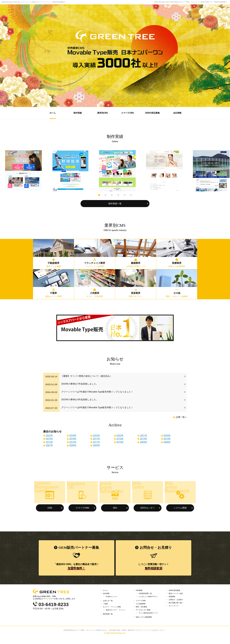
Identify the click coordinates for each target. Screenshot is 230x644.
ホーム (106, 590)
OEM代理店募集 (175, 590)
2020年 (167, 435)
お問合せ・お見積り (177, 602)
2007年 (49, 445)
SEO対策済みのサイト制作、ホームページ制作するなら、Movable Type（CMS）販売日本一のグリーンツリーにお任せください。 (115, 637)
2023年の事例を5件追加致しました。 (80, 400)
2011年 (96, 442)
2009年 (144, 442)
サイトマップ (174, 609)
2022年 (120, 435)
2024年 (73, 435)
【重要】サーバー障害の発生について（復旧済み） (87, 376)
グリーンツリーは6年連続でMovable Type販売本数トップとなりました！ (98, 408)
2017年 (96, 438)
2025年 (49, 435)
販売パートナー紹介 (177, 594)
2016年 (120, 438)
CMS (50, 507)
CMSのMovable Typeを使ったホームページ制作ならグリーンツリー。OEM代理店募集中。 (34, 2)
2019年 (49, 438)
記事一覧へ (181, 417)
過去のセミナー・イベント (116, 614)
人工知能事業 (141, 607)
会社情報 (106, 594)
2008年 (167, 442)
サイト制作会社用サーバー (149, 618)
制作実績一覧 (115, 203)
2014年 (167, 438)
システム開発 (180, 507)
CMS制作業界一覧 (146, 594)
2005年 (96, 445)
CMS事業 (139, 590)
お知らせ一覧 (108, 603)
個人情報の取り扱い (177, 606)
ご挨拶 (106, 607)
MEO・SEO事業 (142, 610)
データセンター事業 (144, 614)
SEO (115, 507)
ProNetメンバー (112, 598)
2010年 (120, 442)
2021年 (144, 435)
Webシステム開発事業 (145, 623)
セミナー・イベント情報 (113, 610)
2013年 (49, 442)
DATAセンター (148, 507)
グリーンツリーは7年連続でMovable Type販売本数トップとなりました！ (98, 392)
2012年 (73, 442)
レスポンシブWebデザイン (149, 598)
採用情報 (172, 598)
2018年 (73, 438)
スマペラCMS (82, 507)
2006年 (73, 445)
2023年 (96, 435)
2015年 (144, 438)
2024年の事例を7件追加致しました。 (80, 384)
